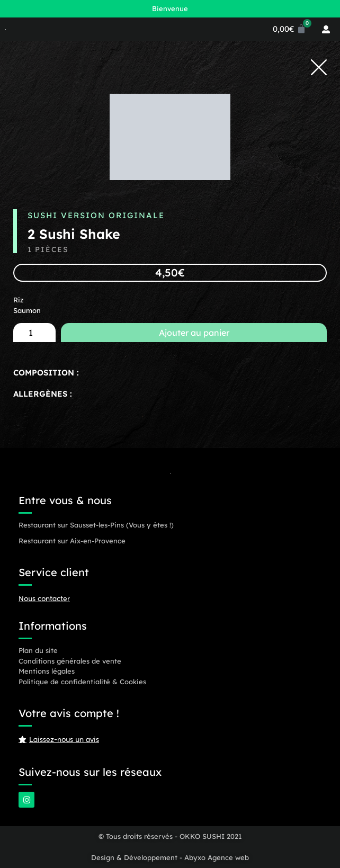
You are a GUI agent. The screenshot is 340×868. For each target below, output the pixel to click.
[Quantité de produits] (34, 333)
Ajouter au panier (194, 333)
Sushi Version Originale (96, 215)
